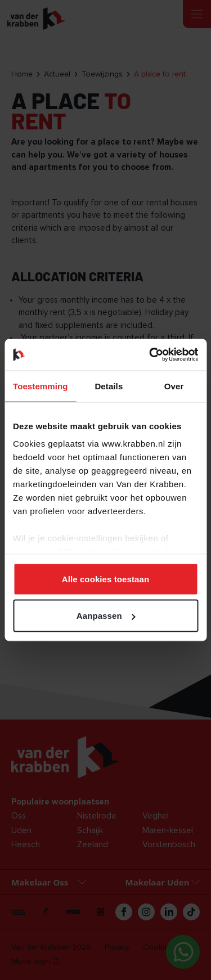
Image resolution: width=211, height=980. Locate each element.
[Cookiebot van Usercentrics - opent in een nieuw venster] (150, 355)
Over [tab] (174, 386)
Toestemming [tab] (41, 386)
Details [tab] (109, 386)
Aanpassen (106, 616)
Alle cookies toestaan (106, 579)
